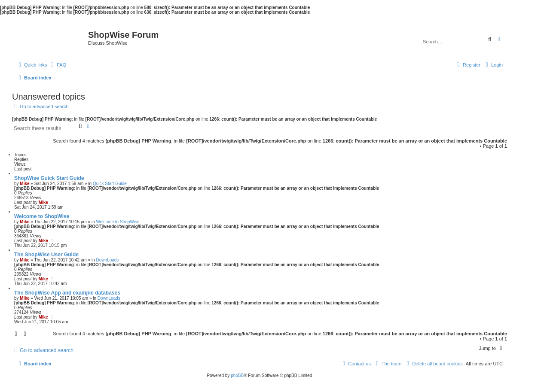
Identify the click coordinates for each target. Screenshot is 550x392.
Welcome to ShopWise (42, 216)
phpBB (237, 375)
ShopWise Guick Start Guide (49, 178)
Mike (24, 184)
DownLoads (108, 260)
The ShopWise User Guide (46, 255)
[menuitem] (58, 65)
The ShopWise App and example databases (67, 293)
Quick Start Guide (110, 184)
